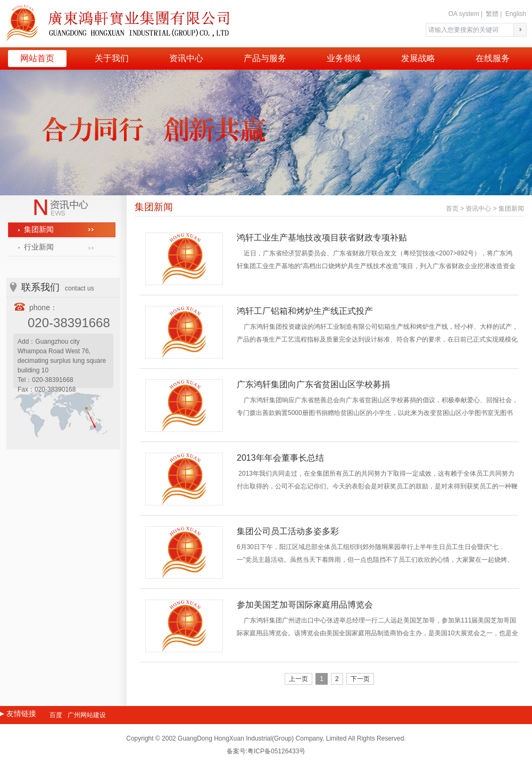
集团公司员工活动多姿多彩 (288, 531)
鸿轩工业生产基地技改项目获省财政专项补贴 (322, 238)
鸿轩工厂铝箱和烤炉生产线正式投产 (305, 311)
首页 (452, 209)
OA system (464, 14)
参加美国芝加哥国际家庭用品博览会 (305, 605)
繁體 (492, 14)
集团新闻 (39, 230)
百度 (56, 715)
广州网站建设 (87, 715)
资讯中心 (478, 209)
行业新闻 (39, 247)
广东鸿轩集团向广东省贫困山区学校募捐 (313, 384)
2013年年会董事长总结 (280, 458)
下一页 (360, 679)
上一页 (298, 679)
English (516, 14)
